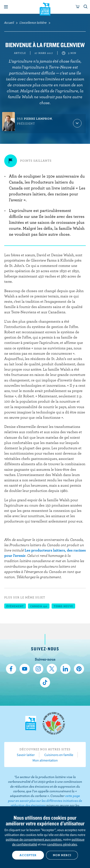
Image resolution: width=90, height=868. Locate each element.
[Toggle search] (86, 7)
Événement (15, 606)
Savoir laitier (26, 755)
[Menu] (6, 7)
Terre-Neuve (63, 606)
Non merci (62, 855)
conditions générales (62, 844)
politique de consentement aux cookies (34, 839)
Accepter (28, 855)
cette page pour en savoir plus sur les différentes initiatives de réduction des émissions (45, 800)
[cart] (78, 7)
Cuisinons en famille (59, 755)
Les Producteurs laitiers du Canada (45, 9)
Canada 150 (39, 606)
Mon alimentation (45, 760)
